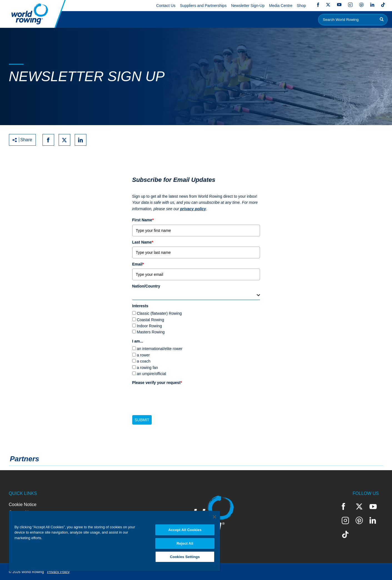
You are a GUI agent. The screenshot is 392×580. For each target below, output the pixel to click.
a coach (143, 361)
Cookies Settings (185, 557)
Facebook (318, 5)
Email (138, 264)
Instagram (350, 5)
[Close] (214, 517)
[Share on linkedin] (81, 140)
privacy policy (193, 209)
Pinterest (361, 5)
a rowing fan (147, 368)
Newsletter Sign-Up (248, 6)
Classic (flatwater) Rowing (159, 313)
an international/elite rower (159, 349)
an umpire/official (151, 374)
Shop (301, 6)
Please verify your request (157, 383)
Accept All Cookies (185, 530)
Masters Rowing (151, 332)
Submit (142, 420)
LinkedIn (372, 5)
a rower (143, 355)
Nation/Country (146, 286)
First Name (143, 220)
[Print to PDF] (97, 140)
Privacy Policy (58, 572)
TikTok (383, 5)
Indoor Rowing (149, 326)
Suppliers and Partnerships (203, 6)
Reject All (185, 543)
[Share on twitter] (64, 140)
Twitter (328, 5)
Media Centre (281, 6)
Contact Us (166, 6)
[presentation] (174, 398)
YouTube (339, 5)
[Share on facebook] (48, 140)
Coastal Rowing (150, 320)
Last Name (143, 242)
